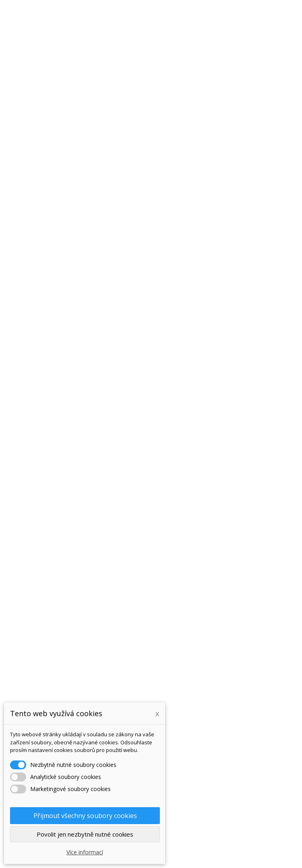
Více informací (85, 852)
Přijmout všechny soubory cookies (85, 816)
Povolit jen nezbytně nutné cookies (85, 834)
